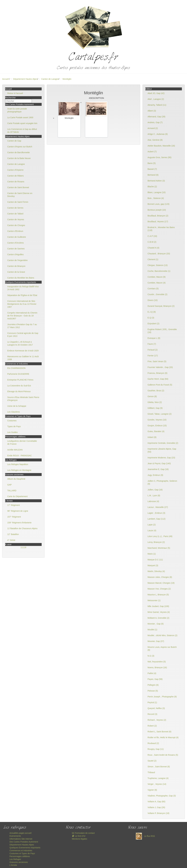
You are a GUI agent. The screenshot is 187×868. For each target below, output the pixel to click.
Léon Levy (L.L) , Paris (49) (160, 536)
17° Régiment (14, 505)
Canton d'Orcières (15, 243)
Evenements (15, 836)
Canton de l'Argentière (17, 260)
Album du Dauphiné (16, 479)
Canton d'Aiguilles (15, 254)
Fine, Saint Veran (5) (157, 361)
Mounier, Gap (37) (156, 641)
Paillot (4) (152, 673)
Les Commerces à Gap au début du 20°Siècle (22, 131)
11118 (23, 547)
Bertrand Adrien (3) (156, 181)
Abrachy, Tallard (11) (157, 105)
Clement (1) (153, 259)
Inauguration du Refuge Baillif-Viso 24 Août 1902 (23, 288)
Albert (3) (152, 111)
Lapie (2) (152, 525)
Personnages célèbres (20, 856)
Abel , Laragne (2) (156, 99)
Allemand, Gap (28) (156, 117)
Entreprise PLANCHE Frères (20, 380)
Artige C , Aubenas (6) (158, 134)
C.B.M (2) (152, 242)
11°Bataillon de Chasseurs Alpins (22, 528)
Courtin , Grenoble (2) (157, 294)
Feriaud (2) (153, 350)
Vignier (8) (152, 790)
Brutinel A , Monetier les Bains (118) (161, 229)
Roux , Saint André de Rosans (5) (163, 755)
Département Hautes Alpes (25, 79)
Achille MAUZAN (15, 450)
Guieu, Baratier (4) (156, 431)
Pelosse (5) (153, 691)
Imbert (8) (152, 437)
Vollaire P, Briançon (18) (158, 813)
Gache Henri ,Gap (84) (158, 379)
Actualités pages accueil (20, 833)
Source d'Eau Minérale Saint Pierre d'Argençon (23, 399)
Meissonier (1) (154, 600)
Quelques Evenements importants (25, 848)
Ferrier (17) (153, 356)
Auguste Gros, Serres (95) (159, 157)
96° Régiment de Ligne (18, 511)
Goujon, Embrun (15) (157, 426)
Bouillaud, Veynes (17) (158, 222)
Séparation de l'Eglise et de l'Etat (22, 295)
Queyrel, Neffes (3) (156, 708)
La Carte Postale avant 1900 (20, 117)
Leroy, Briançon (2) (156, 542)
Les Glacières (14, 412)
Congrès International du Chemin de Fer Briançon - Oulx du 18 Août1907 (22, 316)
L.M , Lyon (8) (154, 496)
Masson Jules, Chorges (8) (160, 577)
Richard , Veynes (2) (157, 720)
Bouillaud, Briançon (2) (158, 216)
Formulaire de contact (83, 833)
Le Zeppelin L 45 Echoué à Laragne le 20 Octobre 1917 (20, 343)
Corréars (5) (153, 289)
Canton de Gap (14, 141)
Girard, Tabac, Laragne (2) (160, 414)
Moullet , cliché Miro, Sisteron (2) (162, 635)
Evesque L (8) (154, 338)
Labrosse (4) (153, 501)
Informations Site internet (21, 839)
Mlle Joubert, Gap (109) (158, 606)
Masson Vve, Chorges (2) (159, 589)
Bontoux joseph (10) (157, 210)
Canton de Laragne (50, 79)
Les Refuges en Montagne (19, 470)
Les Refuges (15, 859)
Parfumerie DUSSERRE (18, 374)
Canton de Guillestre (17, 237)
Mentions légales (80, 839)
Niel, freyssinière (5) (157, 662)
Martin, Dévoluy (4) (156, 571)
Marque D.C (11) (155, 560)
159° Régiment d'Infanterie (19, 523)
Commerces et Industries (21, 851)
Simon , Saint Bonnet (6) (159, 767)
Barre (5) (152, 163)
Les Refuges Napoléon (18, 464)
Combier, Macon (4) (157, 283)
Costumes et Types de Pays (22, 853)
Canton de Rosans (16, 182)
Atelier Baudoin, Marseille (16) (161, 146)
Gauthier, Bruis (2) (156, 391)
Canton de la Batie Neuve (19, 158)
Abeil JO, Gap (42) (156, 93)
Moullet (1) (152, 630)
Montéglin (67, 79)
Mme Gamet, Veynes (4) (159, 612)
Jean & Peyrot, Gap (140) (159, 463)
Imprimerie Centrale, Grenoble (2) (163, 443)
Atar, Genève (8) (155, 140)
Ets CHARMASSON (16, 368)
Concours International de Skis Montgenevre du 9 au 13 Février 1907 (22, 304)
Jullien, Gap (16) (155, 490)
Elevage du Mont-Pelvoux (19, 391)
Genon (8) (152, 396)
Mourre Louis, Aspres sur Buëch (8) (162, 649)
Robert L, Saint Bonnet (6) (159, 732)
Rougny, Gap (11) (156, 749)
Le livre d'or (79, 836)
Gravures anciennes (19, 862)
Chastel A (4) (153, 248)
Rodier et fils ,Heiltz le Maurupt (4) (163, 737)
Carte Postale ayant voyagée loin (22, 123)
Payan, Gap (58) (155, 679)
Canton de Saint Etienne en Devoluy (20, 195)
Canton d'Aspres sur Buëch (20, 147)
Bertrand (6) (153, 175)
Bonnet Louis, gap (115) (158, 204)
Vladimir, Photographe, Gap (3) (162, 796)
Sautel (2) (152, 761)
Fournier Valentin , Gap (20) (160, 367)
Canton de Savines (16, 249)
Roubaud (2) (153, 743)
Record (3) (152, 714)
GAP (9, 485)
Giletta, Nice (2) (155, 402)
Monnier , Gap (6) (156, 624)
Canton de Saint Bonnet (18, 187)
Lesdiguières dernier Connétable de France (22, 442)
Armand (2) (153, 128)
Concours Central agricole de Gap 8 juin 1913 (23, 335)
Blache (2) (152, 187)
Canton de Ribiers (15, 176)
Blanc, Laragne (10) (157, 192)
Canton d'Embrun (15, 231)
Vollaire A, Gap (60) (156, 802)
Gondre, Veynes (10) (157, 420)
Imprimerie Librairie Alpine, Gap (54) (162, 450)
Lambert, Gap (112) (156, 519)
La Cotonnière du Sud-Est (19, 386)
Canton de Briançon (16, 266)
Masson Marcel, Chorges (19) (161, 583)
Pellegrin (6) (153, 685)
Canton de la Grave (16, 272)
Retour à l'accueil (15, 93)
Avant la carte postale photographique (17, 110)
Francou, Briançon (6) (157, 373)
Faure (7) (152, 344)
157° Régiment (14, 517)
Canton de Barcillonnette (18, 152)
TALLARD (12, 491)
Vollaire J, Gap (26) (156, 807)
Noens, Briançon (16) (157, 667)
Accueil (5, 79)
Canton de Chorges (16, 225)
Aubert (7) (152, 152)
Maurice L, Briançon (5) (158, 595)
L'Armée (13, 865)
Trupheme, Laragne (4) (158, 778)
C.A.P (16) (152, 236)
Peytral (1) (152, 702)
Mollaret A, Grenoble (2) (158, 618)
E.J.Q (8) (152, 312)
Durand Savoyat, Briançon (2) (161, 306)
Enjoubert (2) (153, 324)
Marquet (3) (153, 565)
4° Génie (11, 540)
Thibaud (151, 772)
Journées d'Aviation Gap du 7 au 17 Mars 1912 (22, 326)
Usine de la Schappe (17, 406)
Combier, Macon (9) (157, 277)
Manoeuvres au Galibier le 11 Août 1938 (23, 358)
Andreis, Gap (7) (155, 122)
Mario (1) (152, 554)
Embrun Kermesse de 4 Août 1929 (23, 351)
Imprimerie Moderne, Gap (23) (161, 458)
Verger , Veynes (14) (157, 784)
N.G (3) (151, 656)
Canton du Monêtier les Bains (21, 278)
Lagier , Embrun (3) (156, 513)
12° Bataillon (13, 534)
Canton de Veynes (16, 219)
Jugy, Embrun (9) (155, 475)
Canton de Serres (15, 208)
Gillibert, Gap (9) (155, 408)
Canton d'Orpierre (15, 170)
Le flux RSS (144, 836)
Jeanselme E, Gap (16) (158, 469)
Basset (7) (152, 169)
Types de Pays (14, 426)
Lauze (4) (152, 530)
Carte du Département (17, 496)
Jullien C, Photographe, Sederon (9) (162, 482)
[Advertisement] (93, 161)
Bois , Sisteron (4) (156, 198)
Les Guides (12, 432)
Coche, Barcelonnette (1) (159, 271)
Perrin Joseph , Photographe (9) (162, 697)
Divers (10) (153, 300)
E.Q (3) (151, 318)
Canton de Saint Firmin (18, 202)
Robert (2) (152, 726)
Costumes (12, 421)
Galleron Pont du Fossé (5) (160, 385)
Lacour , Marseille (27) (158, 507)
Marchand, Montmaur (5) (159, 548)
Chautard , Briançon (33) (159, 254)
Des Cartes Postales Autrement (24, 842)
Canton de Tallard (15, 214)
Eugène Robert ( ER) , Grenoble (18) (162, 331)
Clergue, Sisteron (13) (158, 265)
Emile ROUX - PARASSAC (20, 456)
